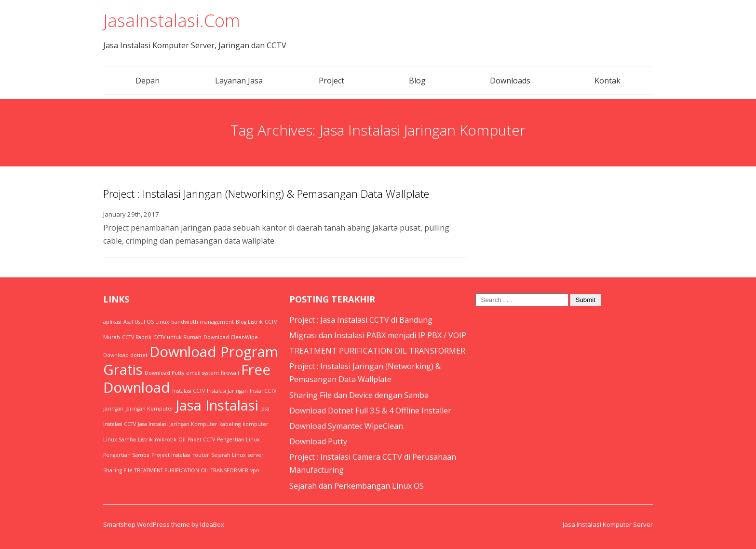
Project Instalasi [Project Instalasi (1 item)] (171, 455)
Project (331, 81)
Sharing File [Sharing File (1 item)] (118, 470)
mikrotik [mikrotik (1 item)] (166, 439)
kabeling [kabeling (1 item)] (230, 424)
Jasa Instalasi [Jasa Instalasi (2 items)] (217, 405)
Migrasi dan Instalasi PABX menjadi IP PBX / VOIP (378, 335)
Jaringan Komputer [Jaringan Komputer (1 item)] (149, 409)
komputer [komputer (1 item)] (256, 424)
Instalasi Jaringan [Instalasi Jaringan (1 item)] (227, 391)
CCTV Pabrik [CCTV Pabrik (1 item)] (137, 337)
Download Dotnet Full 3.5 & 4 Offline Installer (370, 411)
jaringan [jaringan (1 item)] (113, 409)
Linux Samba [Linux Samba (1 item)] (120, 439)
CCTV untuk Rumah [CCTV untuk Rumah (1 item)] (177, 337)
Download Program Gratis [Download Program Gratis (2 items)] (191, 361)
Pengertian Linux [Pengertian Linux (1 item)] (238, 439)
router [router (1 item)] (201, 455)
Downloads (510, 81)
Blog (417, 81)
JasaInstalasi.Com (172, 21)
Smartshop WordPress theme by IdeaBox (164, 524)
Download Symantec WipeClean (346, 426)
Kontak (607, 81)
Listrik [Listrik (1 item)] (145, 439)
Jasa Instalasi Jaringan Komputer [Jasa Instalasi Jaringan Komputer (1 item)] (178, 424)
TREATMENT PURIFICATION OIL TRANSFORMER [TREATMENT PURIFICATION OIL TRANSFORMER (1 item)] (191, 470)
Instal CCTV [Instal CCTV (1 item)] (263, 391)
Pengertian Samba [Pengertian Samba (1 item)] (126, 455)
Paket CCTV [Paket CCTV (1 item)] (201, 439)
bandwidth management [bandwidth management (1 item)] (202, 322)
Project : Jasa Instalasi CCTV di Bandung (361, 320)
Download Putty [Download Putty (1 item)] (164, 373)
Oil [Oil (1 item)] (182, 439)
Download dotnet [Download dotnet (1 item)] (125, 355)
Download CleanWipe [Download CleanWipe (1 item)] (231, 337)
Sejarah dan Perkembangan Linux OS (357, 486)
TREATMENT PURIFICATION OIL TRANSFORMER (377, 351)
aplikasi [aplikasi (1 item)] (112, 322)
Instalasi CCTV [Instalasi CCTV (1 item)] (189, 391)
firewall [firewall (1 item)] (230, 373)
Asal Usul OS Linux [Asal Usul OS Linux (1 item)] (146, 322)
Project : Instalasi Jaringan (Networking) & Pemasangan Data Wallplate (266, 193)
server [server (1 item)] (256, 455)
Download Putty (318, 441)
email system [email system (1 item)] (202, 373)
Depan (148, 81)
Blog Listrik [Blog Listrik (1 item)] (249, 322)
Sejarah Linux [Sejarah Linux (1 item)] (229, 455)
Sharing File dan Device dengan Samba (359, 395)
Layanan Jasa (239, 81)
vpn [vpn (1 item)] (255, 470)
